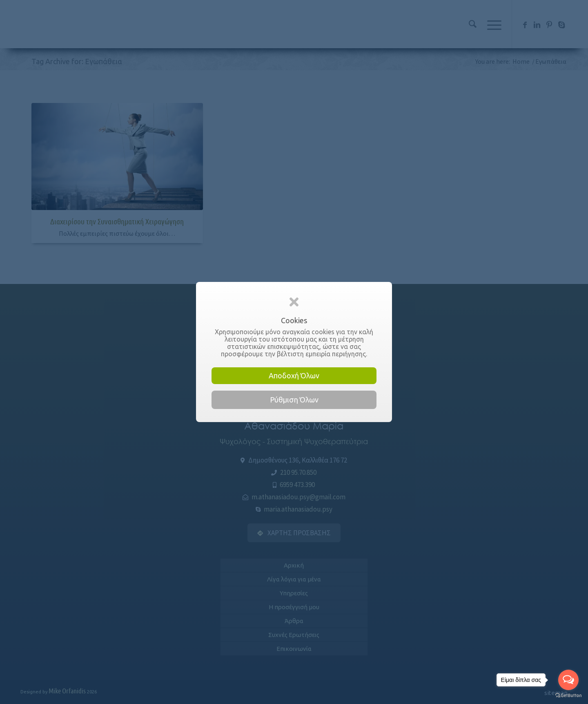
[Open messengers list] (568, 680)
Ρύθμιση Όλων (294, 400)
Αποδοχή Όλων (294, 375)
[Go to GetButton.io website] (568, 696)
